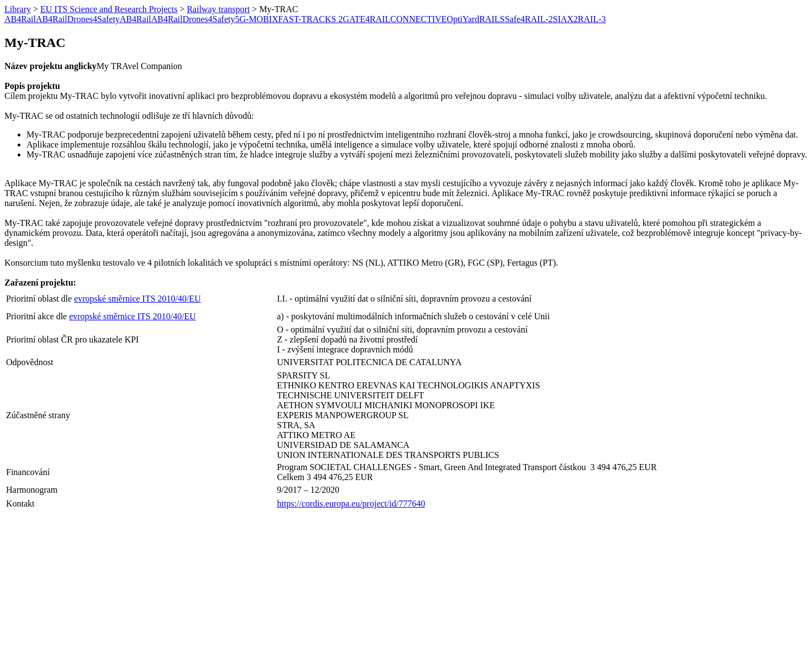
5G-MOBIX (257, 19)
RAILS (492, 19)
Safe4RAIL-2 (529, 19)
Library (18, 9)
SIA (560, 19)
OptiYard (463, 19)
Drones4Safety (94, 19)
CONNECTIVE (418, 19)
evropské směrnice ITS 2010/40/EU (137, 299)
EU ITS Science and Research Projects (109, 9)
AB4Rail (20, 19)
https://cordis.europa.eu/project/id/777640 (351, 504)
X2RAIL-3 (586, 19)
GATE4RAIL (367, 19)
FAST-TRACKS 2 (311, 19)
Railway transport (218, 9)
